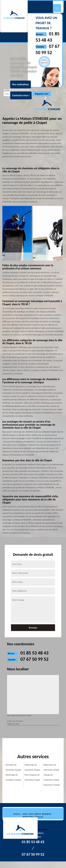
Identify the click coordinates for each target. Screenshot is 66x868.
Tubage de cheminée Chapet (51, 777)
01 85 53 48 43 (34, 653)
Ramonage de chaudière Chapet (13, 777)
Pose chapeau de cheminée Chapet (32, 777)
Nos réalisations (21, 84)
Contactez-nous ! (21, 95)
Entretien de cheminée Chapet (13, 767)
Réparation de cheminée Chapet (51, 767)
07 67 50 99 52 (34, 659)
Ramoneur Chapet (52, 785)
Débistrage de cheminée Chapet (32, 767)
